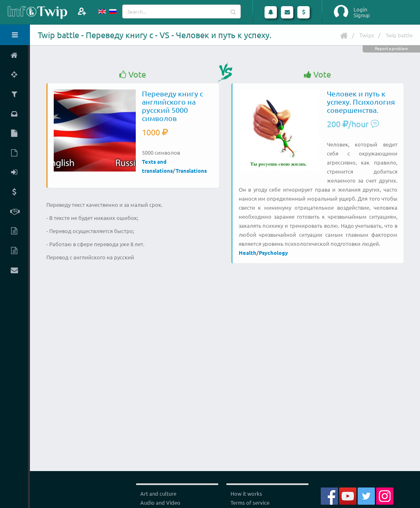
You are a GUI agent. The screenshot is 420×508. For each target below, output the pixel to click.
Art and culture (158, 493)
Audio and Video (160, 502)
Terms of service (250, 502)
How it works (246, 493)
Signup (362, 15)
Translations (191, 170)
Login (360, 9)
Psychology (273, 253)
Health (248, 253)
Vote (133, 74)
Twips (367, 35)
